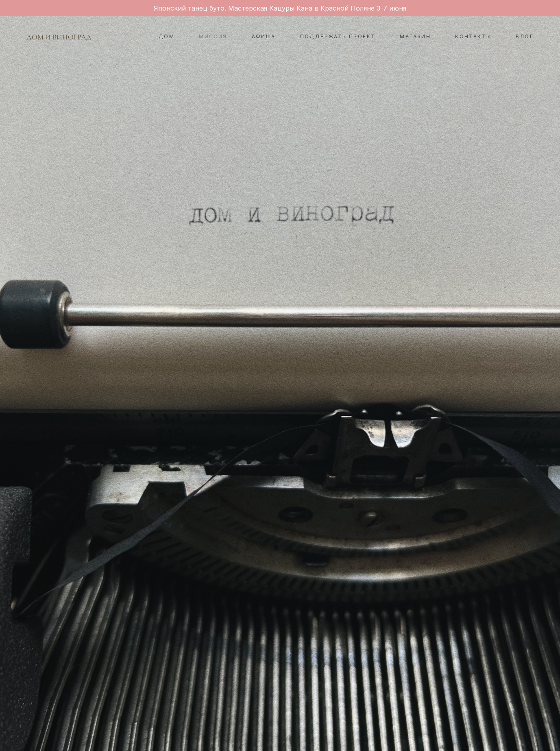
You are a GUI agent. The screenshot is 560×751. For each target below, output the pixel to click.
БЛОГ (525, 36)
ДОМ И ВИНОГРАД (59, 37)
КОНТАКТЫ (473, 36)
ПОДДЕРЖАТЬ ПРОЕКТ (338, 36)
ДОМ (167, 36)
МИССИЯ (213, 36)
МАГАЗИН (415, 36)
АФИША (264, 36)
